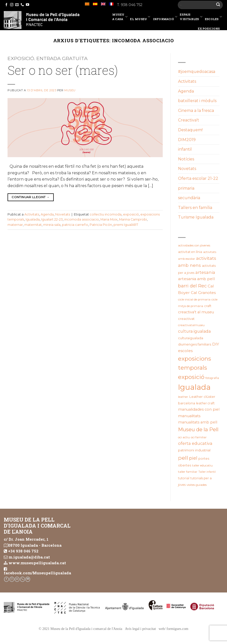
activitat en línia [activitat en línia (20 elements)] (190, 252)
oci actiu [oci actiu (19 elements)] (184, 437)
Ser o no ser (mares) (63, 70)
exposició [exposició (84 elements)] (191, 377)
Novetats (63, 214)
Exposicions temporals (211, 31)
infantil (185, 149)
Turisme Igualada (196, 217)
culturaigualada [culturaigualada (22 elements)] (191, 338)
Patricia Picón (101, 225)
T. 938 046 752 (130, 5)
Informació (165, 18)
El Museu (140, 18)
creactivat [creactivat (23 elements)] (186, 319)
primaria (186, 188)
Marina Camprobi (133, 219)
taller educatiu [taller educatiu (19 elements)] (202, 465)
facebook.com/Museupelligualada (37, 573)
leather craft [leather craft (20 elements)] (205, 403)
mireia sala (52, 225)
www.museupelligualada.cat (37, 563)
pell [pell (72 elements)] (183, 458)
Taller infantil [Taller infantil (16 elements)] (207, 472)
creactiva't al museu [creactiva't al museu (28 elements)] (196, 312)
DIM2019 (187, 140)
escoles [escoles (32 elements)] (185, 351)
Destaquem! (190, 130)
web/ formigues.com (174, 629)
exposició (131, 214)
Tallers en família (195, 208)
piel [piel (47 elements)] (193, 458)
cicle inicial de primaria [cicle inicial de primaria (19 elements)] (194, 299)
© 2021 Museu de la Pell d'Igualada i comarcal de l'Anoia (80, 629)
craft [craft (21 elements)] (208, 306)
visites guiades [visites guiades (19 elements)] (197, 485)
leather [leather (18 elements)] (183, 397)
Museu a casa (120, 17)
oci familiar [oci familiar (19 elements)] (199, 437)
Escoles (213, 18)
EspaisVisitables (191, 17)
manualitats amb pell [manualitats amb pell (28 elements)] (198, 422)
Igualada (33, 219)
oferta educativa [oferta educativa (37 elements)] (195, 443)
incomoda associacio (82, 219)
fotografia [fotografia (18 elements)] (212, 378)
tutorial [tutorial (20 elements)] (184, 478)
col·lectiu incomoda (106, 214)
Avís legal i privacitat (140, 629)
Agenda (47, 214)
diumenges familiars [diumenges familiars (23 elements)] (195, 344)
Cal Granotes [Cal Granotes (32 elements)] (203, 293)
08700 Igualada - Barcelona (35, 545)
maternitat (33, 225)
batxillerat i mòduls (197, 101)
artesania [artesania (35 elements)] (205, 272)
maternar (15, 225)
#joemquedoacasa (197, 72)
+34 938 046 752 (23, 551)
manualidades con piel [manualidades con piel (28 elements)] (199, 409)
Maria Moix (109, 219)
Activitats (32, 214)
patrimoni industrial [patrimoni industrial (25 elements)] (194, 450)
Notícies (186, 159)
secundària (189, 198)
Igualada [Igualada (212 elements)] (194, 387)
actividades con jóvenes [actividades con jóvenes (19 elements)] (194, 245)
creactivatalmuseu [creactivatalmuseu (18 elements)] (191, 325)
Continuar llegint (31, 197)
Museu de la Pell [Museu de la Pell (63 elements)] (198, 429)
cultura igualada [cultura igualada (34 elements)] (194, 331)
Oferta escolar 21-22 (198, 178)
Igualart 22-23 (52, 219)
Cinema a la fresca (196, 111)
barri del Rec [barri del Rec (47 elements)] (192, 286)
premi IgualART (126, 225)
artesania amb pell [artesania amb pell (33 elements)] (196, 279)
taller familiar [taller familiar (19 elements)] (188, 472)
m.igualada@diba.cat (29, 557)
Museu (70, 90)
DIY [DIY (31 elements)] (216, 344)
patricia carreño (75, 225)
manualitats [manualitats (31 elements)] (189, 416)
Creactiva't (189, 120)
